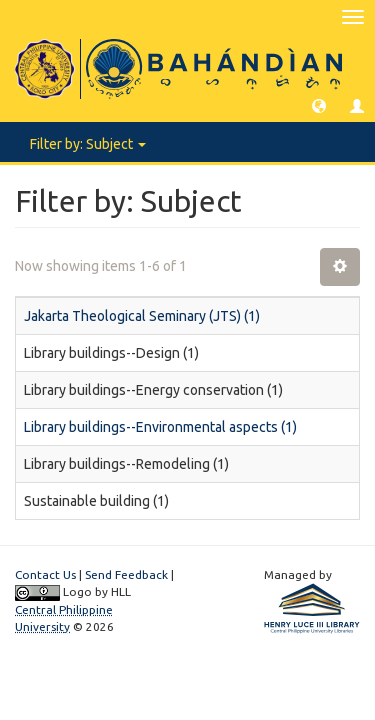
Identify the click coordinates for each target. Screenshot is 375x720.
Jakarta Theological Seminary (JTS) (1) (142, 316)
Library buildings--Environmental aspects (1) (160, 427)
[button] (319, 105)
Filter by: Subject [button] (88, 144)
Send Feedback (126, 574)
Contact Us (45, 574)
